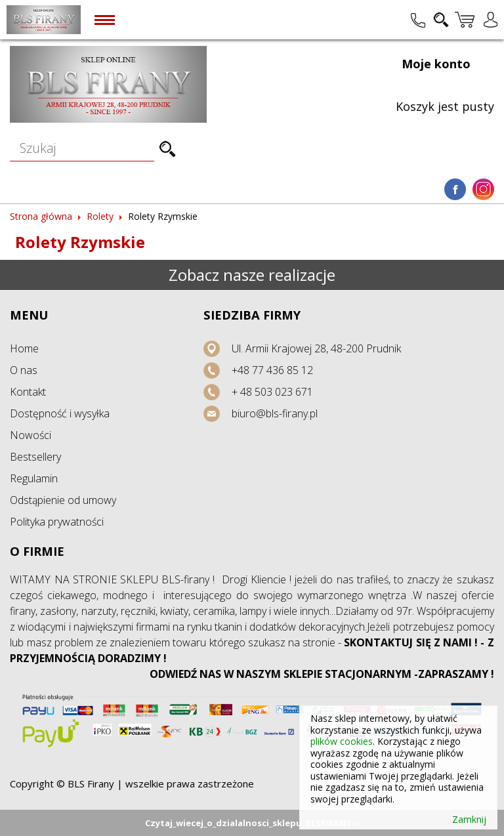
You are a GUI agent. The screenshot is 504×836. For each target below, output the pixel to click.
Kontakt (28, 392)
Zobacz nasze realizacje (252, 275)
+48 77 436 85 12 (272, 370)
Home (24, 348)
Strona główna (41, 216)
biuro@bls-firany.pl (275, 413)
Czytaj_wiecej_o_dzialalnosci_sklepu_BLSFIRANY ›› (252, 823)
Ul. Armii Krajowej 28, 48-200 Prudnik (316, 348)
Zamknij (469, 820)
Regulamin (34, 478)
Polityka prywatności (57, 522)
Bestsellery (35, 457)
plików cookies (342, 741)
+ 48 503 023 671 (272, 392)
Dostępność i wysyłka (60, 413)
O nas (24, 370)
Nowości (31, 435)
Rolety (100, 216)
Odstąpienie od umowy (63, 500)
